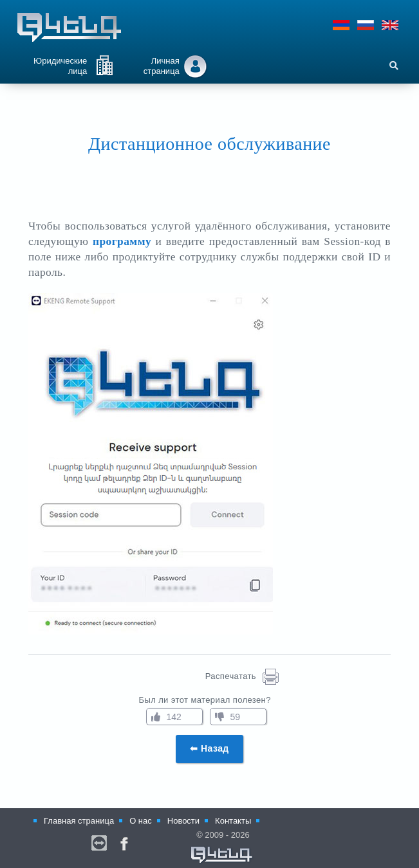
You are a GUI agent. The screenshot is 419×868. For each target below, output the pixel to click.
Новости (183, 821)
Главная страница (79, 821)
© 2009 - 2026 (222, 847)
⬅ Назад (209, 748)
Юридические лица (60, 66)
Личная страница (162, 66)
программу (122, 241)
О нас (141, 821)
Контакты (233, 821)
